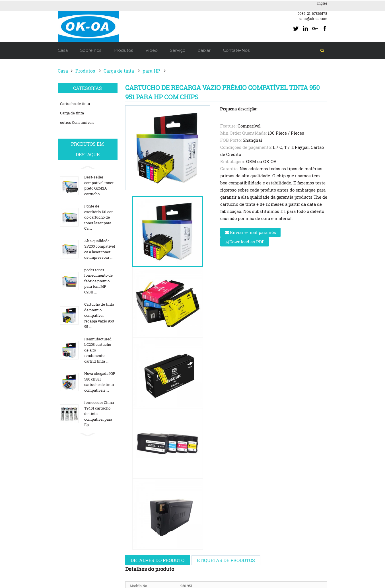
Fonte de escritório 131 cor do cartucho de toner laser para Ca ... (98, 217)
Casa (63, 71)
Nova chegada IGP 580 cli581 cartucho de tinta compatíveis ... (100, 382)
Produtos (85, 71)
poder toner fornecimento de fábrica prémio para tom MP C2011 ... (98, 281)
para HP (151, 71)
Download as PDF (247, 242)
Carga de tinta (119, 71)
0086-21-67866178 (312, 13)
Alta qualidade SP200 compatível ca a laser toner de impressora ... (100, 249)
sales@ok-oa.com (313, 18)
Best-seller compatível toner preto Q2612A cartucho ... (99, 185)
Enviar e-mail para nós (253, 232)
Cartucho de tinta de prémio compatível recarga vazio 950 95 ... (99, 315)
